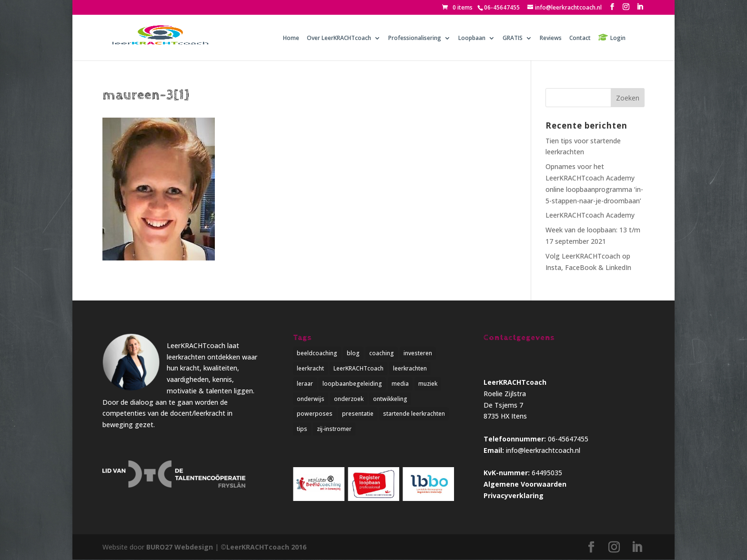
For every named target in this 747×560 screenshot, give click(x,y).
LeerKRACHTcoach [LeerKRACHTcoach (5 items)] (358, 368)
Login (618, 38)
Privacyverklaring (514, 495)
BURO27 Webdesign (180, 547)
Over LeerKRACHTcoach (339, 38)
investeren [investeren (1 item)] (418, 353)
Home (291, 38)
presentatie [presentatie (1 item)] (358, 414)
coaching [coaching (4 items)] (382, 353)
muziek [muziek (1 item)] (428, 384)
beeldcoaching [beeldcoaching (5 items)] (317, 353)
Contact (580, 38)
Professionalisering (415, 38)
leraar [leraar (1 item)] (305, 384)
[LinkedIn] (640, 7)
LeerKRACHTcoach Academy (590, 215)
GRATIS (513, 38)
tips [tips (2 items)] (302, 429)
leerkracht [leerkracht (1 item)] (310, 368)
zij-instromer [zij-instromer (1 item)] (334, 429)
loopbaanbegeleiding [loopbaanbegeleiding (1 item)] (352, 384)
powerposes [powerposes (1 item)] (315, 414)
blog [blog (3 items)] (353, 353)
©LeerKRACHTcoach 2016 (263, 547)
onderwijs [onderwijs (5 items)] (311, 399)
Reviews (551, 38)
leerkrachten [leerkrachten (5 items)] (410, 368)
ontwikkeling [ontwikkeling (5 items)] (390, 399)
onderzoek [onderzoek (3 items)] (349, 399)
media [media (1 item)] (400, 384)
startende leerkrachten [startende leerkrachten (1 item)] (414, 414)
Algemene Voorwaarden (525, 484)
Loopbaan (472, 38)
